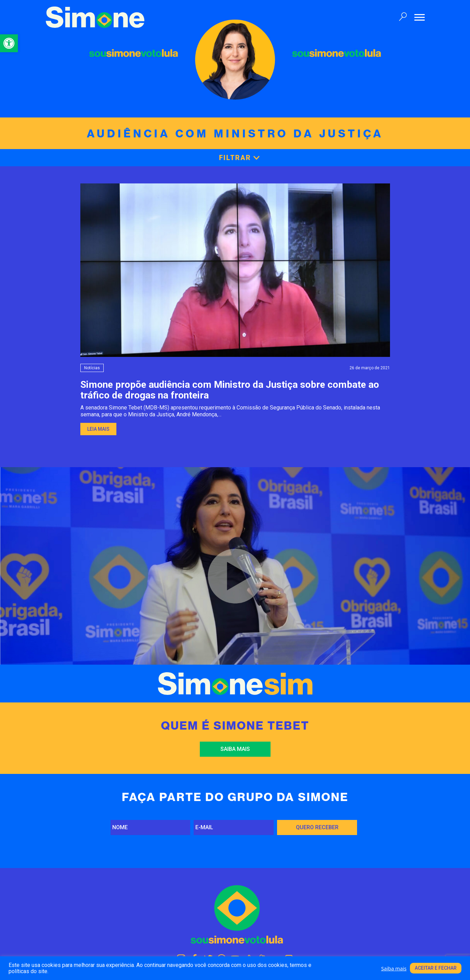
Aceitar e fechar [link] (436, 968)
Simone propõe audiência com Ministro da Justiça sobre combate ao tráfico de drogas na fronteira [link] (230, 390)
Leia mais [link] (98, 429)
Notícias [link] (92, 368)
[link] (9, 43)
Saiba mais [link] (235, 749)
